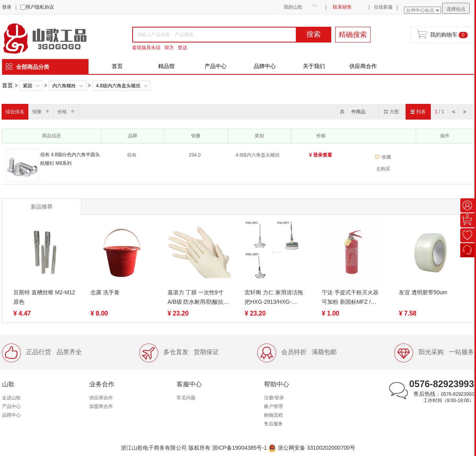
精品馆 (166, 66)
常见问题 (186, 398)
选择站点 (456, 9)
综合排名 (15, 112)
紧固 (28, 86)
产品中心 (216, 66)
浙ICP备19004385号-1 (240, 448)
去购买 (383, 169)
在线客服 (383, 7)
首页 (117, 66)
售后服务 (273, 424)
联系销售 (342, 7)
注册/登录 (274, 398)
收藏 (383, 157)
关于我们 (314, 66)
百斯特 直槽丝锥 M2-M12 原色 (44, 297)
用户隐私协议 (40, 7)
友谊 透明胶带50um (423, 292)
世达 (183, 48)
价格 (62, 112)
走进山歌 (11, 398)
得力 (169, 48)
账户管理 (273, 406)
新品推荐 (42, 207)
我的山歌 (293, 7)
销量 (37, 112)
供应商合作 (363, 66)
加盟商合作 (101, 406)
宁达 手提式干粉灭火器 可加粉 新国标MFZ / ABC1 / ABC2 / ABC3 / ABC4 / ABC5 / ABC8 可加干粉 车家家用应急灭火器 (353, 298)
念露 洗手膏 (105, 292)
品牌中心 (265, 66)
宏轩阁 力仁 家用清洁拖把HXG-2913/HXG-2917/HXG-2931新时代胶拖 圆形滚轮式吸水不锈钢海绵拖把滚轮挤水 (276, 298)
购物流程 (273, 415)
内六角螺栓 (64, 86)
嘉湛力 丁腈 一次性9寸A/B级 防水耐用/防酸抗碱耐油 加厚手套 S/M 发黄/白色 (198, 298)
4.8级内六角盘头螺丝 (118, 86)
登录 (7, 7)
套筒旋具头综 (146, 48)
